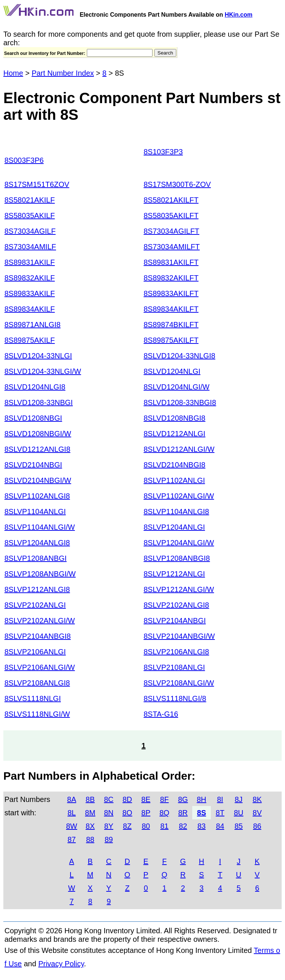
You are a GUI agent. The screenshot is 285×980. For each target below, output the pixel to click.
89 (109, 839)
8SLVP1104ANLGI (35, 512)
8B (90, 799)
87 (72, 839)
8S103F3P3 (163, 152)
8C (109, 799)
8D (127, 799)
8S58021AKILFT (171, 200)
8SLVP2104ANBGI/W (179, 636)
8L (72, 813)
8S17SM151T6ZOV (37, 184)
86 (257, 826)
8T (220, 813)
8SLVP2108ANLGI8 (37, 683)
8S (202, 813)
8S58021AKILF (30, 200)
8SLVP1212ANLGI (174, 574)
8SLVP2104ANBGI (175, 621)
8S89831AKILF (30, 262)
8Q (165, 813)
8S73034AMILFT (172, 247)
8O (127, 813)
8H (202, 799)
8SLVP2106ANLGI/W (40, 667)
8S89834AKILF (30, 309)
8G (183, 799)
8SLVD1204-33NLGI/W (43, 371)
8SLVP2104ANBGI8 (38, 636)
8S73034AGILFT (171, 231)
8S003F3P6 (24, 160)
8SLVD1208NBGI (33, 418)
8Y (109, 826)
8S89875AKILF (30, 340)
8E (146, 799)
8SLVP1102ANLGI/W (179, 496)
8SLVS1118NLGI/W (37, 714)
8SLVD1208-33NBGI (39, 402)
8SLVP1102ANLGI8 (37, 496)
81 (164, 826)
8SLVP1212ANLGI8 (37, 589)
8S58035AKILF (30, 216)
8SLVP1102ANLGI (174, 480)
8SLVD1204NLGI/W (177, 387)
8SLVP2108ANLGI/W (179, 683)
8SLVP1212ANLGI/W (179, 589)
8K (257, 799)
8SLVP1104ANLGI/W (40, 527)
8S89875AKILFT (171, 340)
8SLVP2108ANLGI (174, 667)
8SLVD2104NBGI (33, 465)
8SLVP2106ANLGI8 (176, 652)
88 (90, 839)
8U (239, 813)
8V (257, 813)
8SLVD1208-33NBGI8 (180, 402)
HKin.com (239, 15)
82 (183, 826)
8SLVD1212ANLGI (174, 434)
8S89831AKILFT (171, 262)
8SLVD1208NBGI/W (38, 434)
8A (72, 799)
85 (239, 826)
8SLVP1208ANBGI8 (177, 558)
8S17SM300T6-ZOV (177, 184)
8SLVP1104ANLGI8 (176, 512)
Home (13, 73)
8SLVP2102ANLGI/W (40, 621)
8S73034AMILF (30, 247)
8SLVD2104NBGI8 (174, 465)
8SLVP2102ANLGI (35, 605)
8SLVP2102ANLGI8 (176, 605)
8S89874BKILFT (171, 325)
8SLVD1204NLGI (172, 371)
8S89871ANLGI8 (32, 325)
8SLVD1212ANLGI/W (179, 449)
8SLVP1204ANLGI (174, 527)
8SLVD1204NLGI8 (35, 387)
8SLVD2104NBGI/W (38, 480)
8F (164, 799)
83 (202, 826)
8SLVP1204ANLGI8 (37, 543)
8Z (127, 826)
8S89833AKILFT (171, 293)
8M (90, 813)
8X (90, 826)
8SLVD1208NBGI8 (174, 418)
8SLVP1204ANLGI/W (179, 543)
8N (109, 813)
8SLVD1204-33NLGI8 (179, 356)
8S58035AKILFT (171, 216)
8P (146, 813)
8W (72, 826)
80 (146, 826)
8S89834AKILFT (171, 309)
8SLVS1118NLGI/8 (175, 698)
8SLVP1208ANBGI (36, 558)
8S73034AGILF (30, 231)
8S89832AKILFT (171, 278)
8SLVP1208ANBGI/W (40, 574)
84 (220, 826)
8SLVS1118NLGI (33, 698)
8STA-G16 (161, 714)
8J (238, 799)
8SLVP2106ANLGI (35, 652)
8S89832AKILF (30, 278)
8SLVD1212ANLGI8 (37, 449)
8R (183, 813)
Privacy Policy (61, 964)
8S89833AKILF (30, 293)
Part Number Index (63, 73)
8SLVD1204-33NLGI (38, 356)
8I (220, 799)
